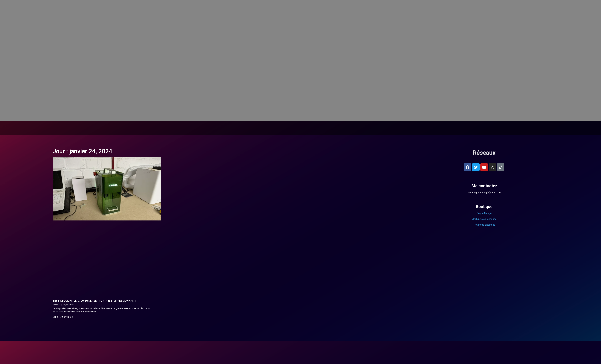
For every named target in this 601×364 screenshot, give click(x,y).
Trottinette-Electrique (484, 225)
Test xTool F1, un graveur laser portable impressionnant (94, 301)
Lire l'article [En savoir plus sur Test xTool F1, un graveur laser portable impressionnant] (63, 317)
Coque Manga (484, 213)
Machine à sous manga (484, 219)
